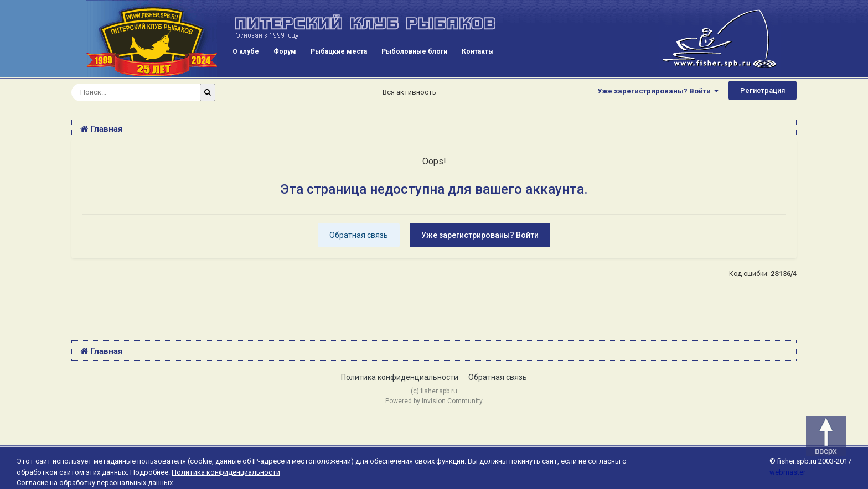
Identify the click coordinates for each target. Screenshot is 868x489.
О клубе (246, 51)
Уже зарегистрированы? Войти (658, 91)
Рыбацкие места (339, 51)
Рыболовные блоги (414, 51)
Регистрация (763, 90)
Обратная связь (359, 235)
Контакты (478, 51)
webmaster (787, 472)
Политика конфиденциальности (400, 377)
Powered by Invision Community (434, 401)
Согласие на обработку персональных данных (95, 483)
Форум (285, 51)
